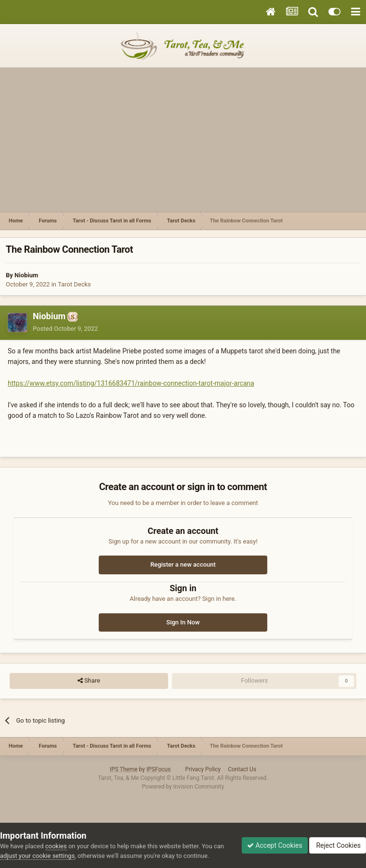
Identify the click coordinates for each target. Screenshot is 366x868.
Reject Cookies (338, 845)
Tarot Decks (74, 284)
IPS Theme (124, 769)
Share (89, 681)
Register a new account (183, 564)
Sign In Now (183, 622)
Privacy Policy (203, 769)
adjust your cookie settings (37, 856)
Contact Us (242, 769)
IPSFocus (158, 769)
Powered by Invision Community (183, 787)
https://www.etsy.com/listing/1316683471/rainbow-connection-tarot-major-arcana (131, 383)
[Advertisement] (183, 140)
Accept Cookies (275, 845)
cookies (56, 846)
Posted (65, 329)
